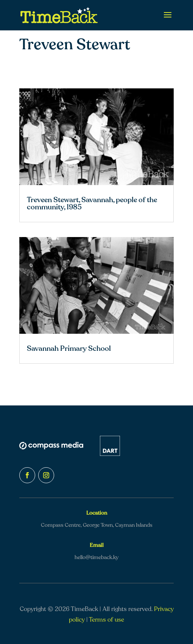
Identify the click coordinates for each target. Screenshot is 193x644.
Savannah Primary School (69, 349)
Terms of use (107, 620)
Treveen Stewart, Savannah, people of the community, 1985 (92, 203)
